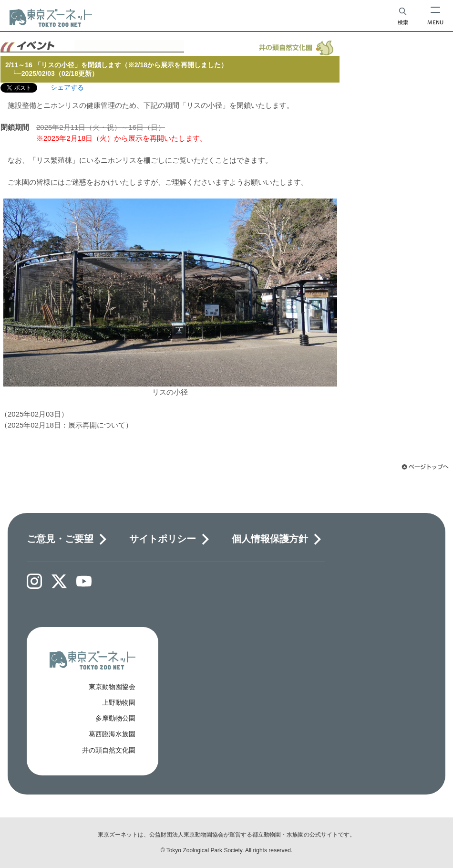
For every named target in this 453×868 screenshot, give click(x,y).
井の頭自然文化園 (109, 750)
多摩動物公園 (115, 718)
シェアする (67, 87)
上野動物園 (119, 702)
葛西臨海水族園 (112, 734)
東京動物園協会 (112, 687)
